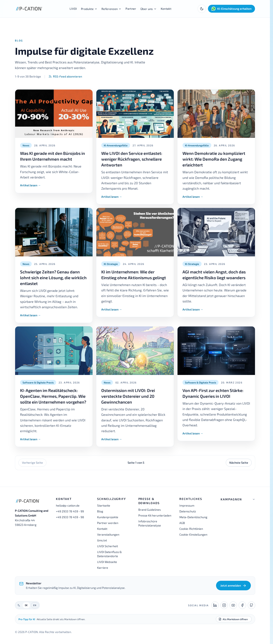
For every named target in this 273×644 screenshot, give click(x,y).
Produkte (89, 9)
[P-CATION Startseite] (29, 9)
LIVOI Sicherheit (108, 546)
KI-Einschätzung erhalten (231, 9)
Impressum (187, 505)
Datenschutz (188, 511)
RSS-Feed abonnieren (65, 76)
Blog (100, 511)
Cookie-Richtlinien (191, 529)
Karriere (103, 568)
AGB (182, 523)
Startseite (104, 505)
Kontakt (166, 9)
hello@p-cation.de (68, 505)
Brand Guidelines (150, 510)
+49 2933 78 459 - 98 (70, 517)
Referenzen (112, 9)
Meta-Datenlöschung (193, 517)
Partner (131, 9)
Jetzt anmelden (233, 586)
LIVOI (73, 9)
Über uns (149, 9)
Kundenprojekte (108, 517)
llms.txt (102, 540)
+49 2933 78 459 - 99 (70, 511)
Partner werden (108, 523)
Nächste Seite (239, 463)
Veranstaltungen (108, 534)
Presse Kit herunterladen (155, 515)
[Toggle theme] (202, 9)
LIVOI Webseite (107, 562)
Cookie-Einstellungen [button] (193, 534)
